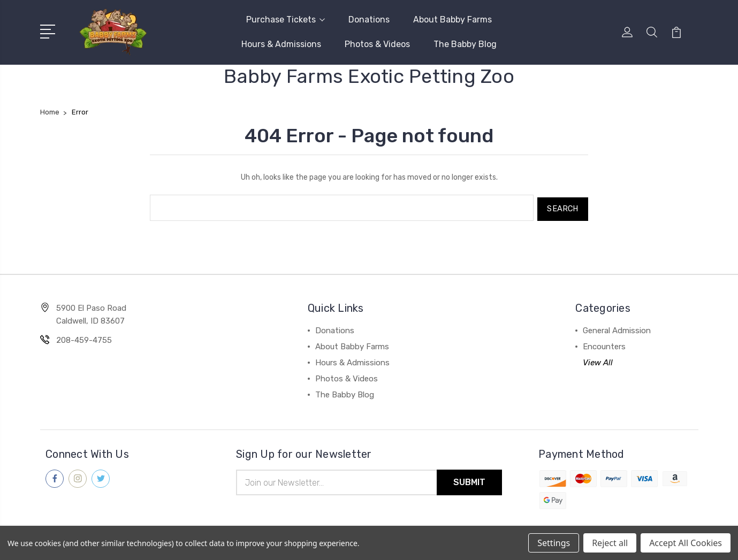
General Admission (617, 328)
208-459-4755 (84, 337)
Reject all (610, 543)
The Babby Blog (465, 44)
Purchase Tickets (286, 20)
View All (598, 360)
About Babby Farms (452, 20)
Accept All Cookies (686, 543)
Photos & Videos (377, 44)
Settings (554, 543)
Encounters (604, 344)
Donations (369, 20)
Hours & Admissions (281, 44)
